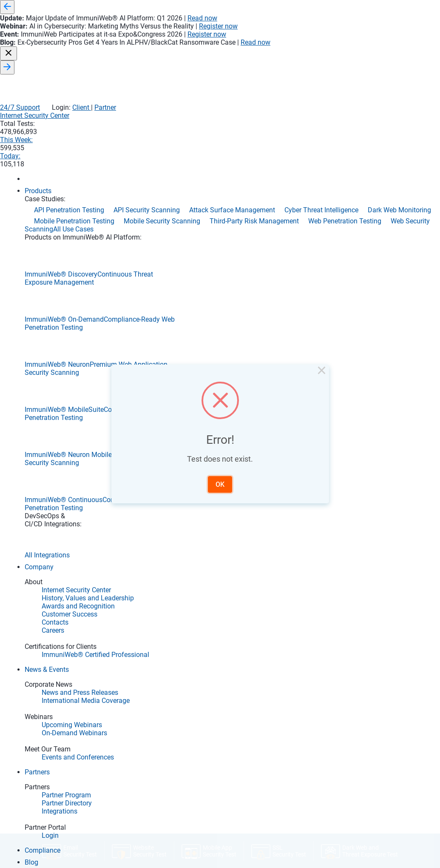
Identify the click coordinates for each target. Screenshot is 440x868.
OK (220, 477)
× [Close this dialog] (305, 382)
